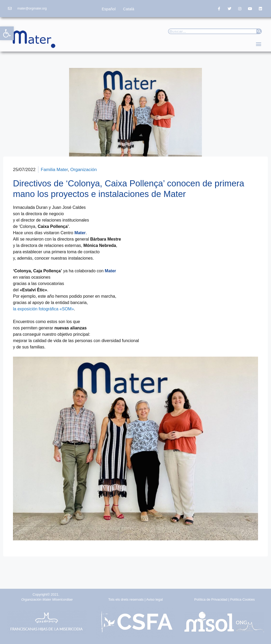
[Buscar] (259, 31)
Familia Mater (54, 170)
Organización (84, 170)
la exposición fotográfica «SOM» (43, 309)
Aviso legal (154, 599)
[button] (7, 33)
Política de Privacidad (211, 599)
